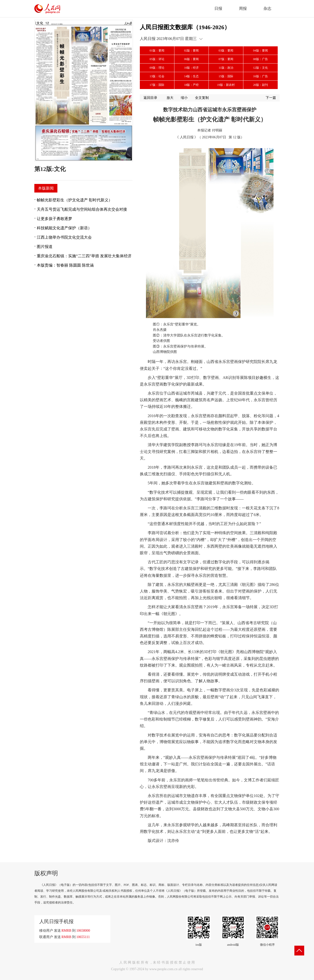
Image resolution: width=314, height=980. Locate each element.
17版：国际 (157, 85)
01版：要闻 (157, 51)
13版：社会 (157, 76)
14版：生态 (191, 76)
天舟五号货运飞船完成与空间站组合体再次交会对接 (82, 209)
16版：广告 (261, 76)
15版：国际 (226, 76)
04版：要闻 (261, 51)
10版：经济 (191, 68)
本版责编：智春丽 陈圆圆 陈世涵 (65, 265)
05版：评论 (157, 59)
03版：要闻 (226, 51)
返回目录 (150, 98)
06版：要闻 (191, 59)
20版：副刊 (261, 85)
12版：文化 (261, 68)
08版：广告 (261, 59)
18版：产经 (191, 85)
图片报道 (45, 247)
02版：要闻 (191, 51)
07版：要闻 (226, 59)
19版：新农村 (226, 85)
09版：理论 (157, 68)
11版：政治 (226, 68)
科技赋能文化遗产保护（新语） (64, 228)
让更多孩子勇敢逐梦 (54, 219)
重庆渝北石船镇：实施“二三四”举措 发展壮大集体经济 (84, 256)
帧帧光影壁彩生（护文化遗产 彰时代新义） (75, 200)
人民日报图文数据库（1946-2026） (185, 27)
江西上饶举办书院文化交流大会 (64, 237)
